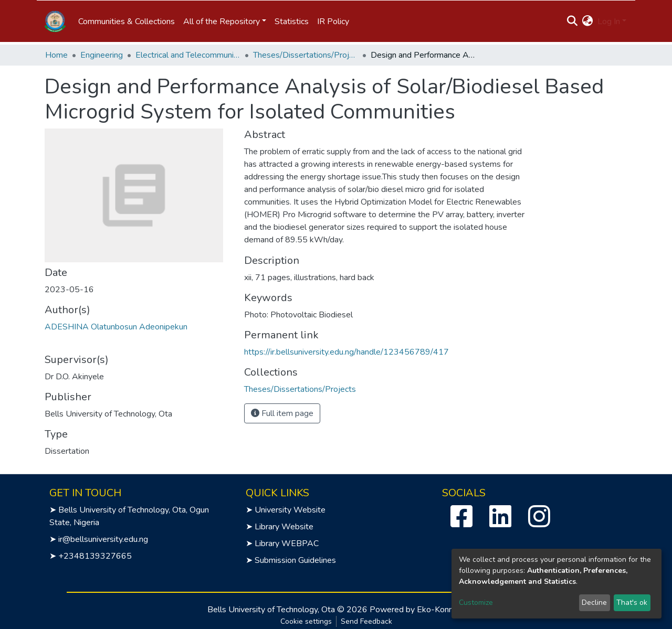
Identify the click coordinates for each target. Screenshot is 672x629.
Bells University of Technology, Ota (271, 610)
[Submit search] (573, 22)
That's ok (632, 603)
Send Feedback (366, 621)
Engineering (102, 55)
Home (56, 55)
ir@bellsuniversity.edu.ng (103, 539)
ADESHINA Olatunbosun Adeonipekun (116, 327)
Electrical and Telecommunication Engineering (188, 55)
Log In (609, 22)
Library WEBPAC (287, 543)
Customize (476, 603)
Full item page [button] (282, 413)
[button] (588, 22)
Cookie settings (306, 621)
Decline (594, 603)
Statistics (292, 22)
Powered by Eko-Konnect (417, 610)
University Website (290, 510)
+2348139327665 (95, 556)
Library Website (284, 527)
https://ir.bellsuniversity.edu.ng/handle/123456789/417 (346, 352)
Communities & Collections (127, 22)
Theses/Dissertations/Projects (306, 55)
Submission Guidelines (295, 560)
